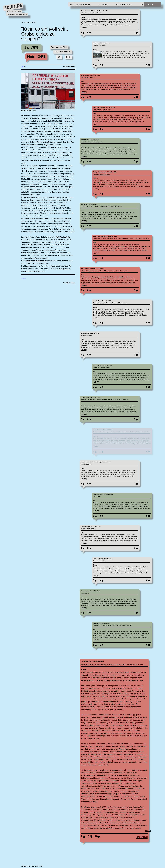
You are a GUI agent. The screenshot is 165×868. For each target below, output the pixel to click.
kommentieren (142, 837)
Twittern (24, 66)
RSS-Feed (39, 866)
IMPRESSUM (25, 866)
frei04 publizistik (63, 237)
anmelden (149, 4)
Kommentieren (69, 67)
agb (33, 866)
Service (110, 4)
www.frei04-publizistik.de (36, 261)
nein (68, 57)
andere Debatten (88, 4)
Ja (59, 57)
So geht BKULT (132, 4)
